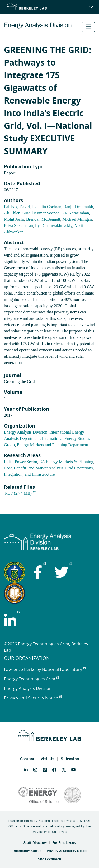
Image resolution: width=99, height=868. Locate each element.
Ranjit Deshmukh (78, 207)
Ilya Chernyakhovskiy (54, 226)
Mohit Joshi (14, 219)
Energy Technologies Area (31, 679)
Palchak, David (17, 207)
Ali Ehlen (12, 213)
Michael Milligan (77, 219)
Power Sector (26, 462)
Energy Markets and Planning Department (53, 445)
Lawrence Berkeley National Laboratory (45, 669)
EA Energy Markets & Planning (66, 462)
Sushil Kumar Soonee (41, 213)
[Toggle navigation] (88, 27)
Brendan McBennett (43, 219)
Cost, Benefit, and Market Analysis (34, 468)
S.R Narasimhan (75, 213)
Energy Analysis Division (26, 432)
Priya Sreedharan (18, 226)
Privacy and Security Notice (33, 698)
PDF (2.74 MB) (20, 493)
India (8, 462)
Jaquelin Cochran (47, 207)
